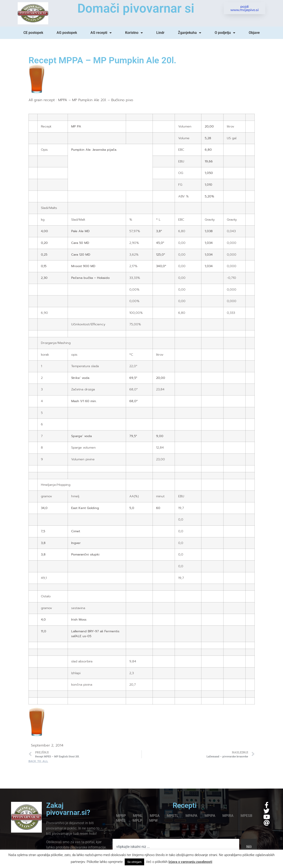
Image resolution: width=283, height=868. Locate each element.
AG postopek (67, 33)
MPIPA (210, 816)
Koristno (134, 33)
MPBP (121, 816)
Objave (254, 33)
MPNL (138, 816)
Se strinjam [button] (134, 862)
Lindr (160, 33)
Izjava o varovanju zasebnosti (190, 862)
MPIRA (228, 816)
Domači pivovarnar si (136, 8)
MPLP (137, 821)
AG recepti (101, 33)
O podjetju (225, 33)
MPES (121, 821)
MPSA (155, 816)
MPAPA (191, 816)
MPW (153, 821)
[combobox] (176, 847)
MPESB (246, 816)
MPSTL (173, 816)
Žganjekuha (190, 33)
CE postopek (33, 33)
